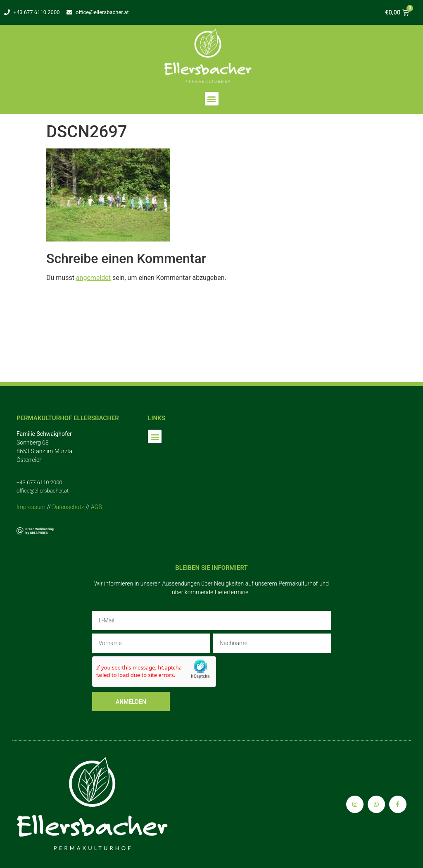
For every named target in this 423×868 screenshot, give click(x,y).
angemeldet (93, 278)
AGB (96, 507)
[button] (212, 99)
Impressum (31, 507)
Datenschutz (68, 507)
